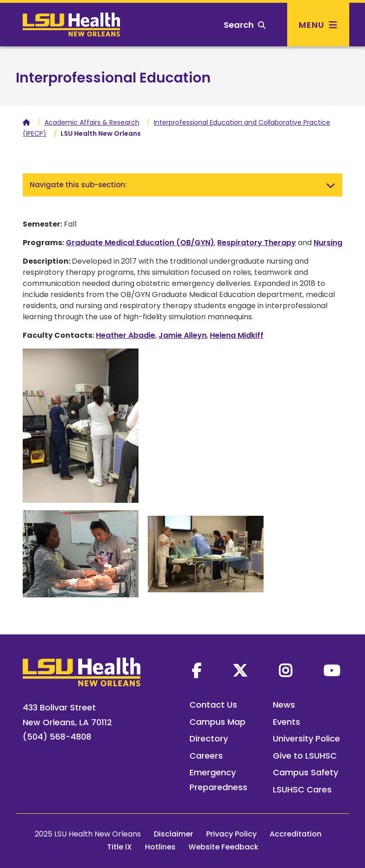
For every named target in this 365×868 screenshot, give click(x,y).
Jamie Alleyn (182, 335)
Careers (206, 756)
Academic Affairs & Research (92, 122)
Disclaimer (173, 834)
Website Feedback (223, 847)
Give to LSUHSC (305, 756)
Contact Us (213, 705)
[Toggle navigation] (331, 185)
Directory (209, 738)
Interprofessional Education (113, 78)
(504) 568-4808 (57, 737)
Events (286, 722)
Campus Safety (305, 772)
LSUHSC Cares (302, 789)
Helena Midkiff (237, 335)
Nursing (328, 243)
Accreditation (296, 834)
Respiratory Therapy (257, 243)
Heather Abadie (126, 335)
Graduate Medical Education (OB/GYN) (140, 243)
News (284, 705)
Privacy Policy (231, 834)
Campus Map (217, 722)
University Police (306, 738)
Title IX (120, 847)
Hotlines (160, 847)
